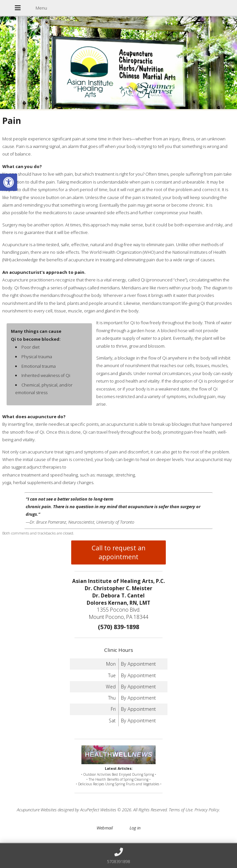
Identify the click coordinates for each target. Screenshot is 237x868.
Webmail (105, 828)
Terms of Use (181, 810)
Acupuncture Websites (37, 810)
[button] (9, 182)
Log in (135, 828)
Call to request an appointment (118, 552)
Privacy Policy (207, 810)
